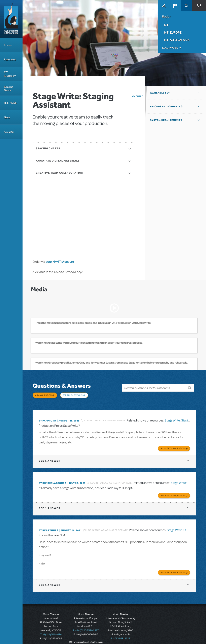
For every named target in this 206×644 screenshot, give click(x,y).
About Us (9, 132)
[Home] (11, 19)
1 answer (49, 457)
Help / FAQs (11, 103)
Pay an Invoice (170, 48)
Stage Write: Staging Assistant (184, 418)
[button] (175, 6)
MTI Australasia (177, 40)
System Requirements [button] (166, 120)
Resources (10, 59)
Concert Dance (9, 89)
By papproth (47, 418)
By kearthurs (48, 526)
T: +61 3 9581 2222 (121, 634)
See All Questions (73, 395)
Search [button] (186, 6)
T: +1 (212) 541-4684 (51, 630)
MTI (167, 25)
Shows (8, 45)
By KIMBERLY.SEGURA (53, 479)
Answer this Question (173, 445)
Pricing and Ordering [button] (166, 106)
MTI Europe (173, 32)
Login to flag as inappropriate (105, 418)
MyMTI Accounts (164, 6)
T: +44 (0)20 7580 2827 (86, 626)
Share (140, 96)
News (7, 117)
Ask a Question (43, 395)
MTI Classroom (10, 74)
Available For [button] (160, 93)
